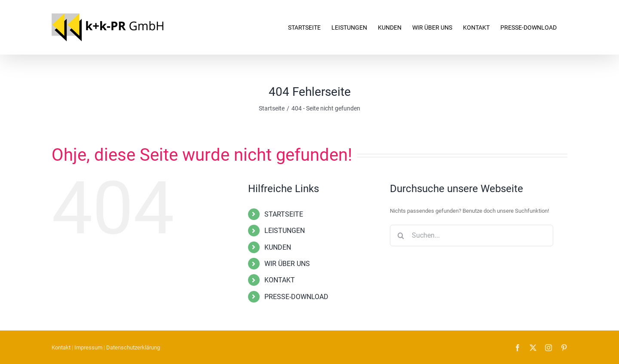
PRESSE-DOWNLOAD (296, 297)
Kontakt (61, 347)
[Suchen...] (472, 236)
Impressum (88, 347)
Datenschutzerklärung (133, 347)
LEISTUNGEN (285, 231)
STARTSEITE (284, 214)
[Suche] (401, 236)
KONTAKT (280, 280)
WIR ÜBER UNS (287, 264)
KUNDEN (278, 247)
